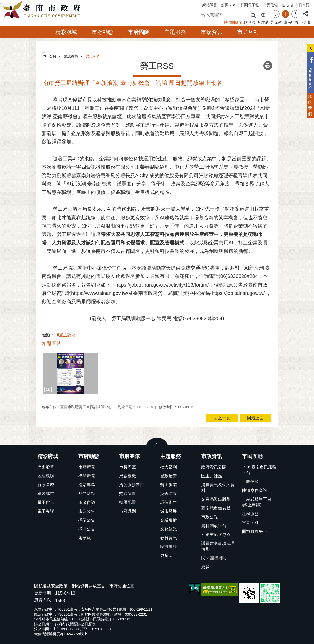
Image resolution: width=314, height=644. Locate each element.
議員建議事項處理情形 (218, 546)
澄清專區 (87, 485)
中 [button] (286, 14)
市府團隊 (139, 32)
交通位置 (128, 494)
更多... (166, 555)
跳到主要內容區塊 (3, 3)
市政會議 (87, 502)
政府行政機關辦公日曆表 (75, 624)
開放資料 (71, 56)
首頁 (53, 56)
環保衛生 (169, 502)
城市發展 (169, 511)
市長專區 (128, 467)
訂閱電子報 (250, 5)
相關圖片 (52, 343)
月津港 (263, 22)
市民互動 (248, 32)
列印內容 (268, 66)
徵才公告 (87, 529)
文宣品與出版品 (216, 499)
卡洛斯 (306, 22)
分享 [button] (305, 11)
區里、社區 (212, 476)
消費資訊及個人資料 (218, 488)
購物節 (250, 22)
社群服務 (250, 514)
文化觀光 (169, 529)
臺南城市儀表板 (216, 508)
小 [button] (276, 14)
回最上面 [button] (255, 418)
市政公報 (210, 517)
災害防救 (169, 494)
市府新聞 (87, 467)
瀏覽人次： (45, 600)
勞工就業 (169, 485)
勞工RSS (93, 56)
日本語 (304, 5)
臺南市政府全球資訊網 (43, 10)
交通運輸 (169, 520)
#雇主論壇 (66, 335)
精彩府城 (66, 32)
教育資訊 (169, 538)
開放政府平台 (255, 531)
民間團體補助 (214, 558)
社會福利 (169, 467)
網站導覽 (210, 5)
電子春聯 (46, 511)
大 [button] (295, 14)
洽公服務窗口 (132, 485)
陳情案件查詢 (255, 490)
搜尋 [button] (253, 15)
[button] (71, 373)
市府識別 (128, 511)
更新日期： (45, 593)
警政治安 (169, 476)
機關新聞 (87, 476)
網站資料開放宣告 (88, 586)
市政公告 (87, 511)
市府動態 (102, 32)
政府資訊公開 (214, 467)
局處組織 (128, 476)
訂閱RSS (229, 5)
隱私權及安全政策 (51, 586)
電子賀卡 (46, 502)
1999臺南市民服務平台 (259, 470)
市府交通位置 (122, 586)
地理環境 (46, 476)
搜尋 (204, 14)
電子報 (85, 538)
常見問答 (250, 523)
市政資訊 (212, 32)
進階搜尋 (264, 15)
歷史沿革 (46, 467)
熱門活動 (87, 494)
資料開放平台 (214, 526)
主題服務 (175, 32)
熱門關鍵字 (233, 22)
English (288, 5)
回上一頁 (222, 418)
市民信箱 (271, 5)
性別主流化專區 (216, 535)
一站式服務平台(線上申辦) (257, 502)
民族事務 (169, 547)
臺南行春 (291, 22)
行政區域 (46, 485)
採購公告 (87, 520)
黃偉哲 (276, 22)
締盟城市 (46, 494)
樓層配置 (128, 502)
